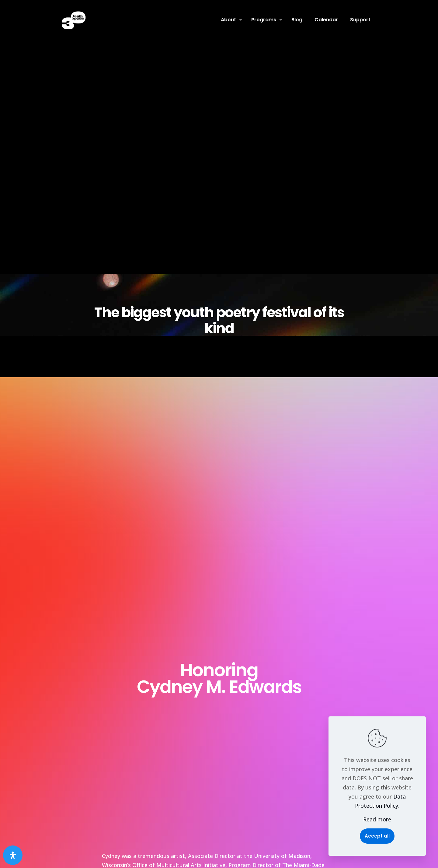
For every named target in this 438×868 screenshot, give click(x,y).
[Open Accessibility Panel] (13, 855)
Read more (377, 819)
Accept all (377, 836)
